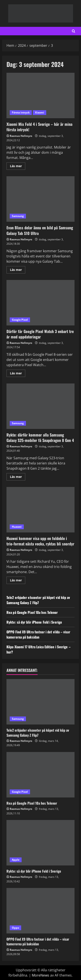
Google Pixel (20, 320)
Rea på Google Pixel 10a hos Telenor (32, 612)
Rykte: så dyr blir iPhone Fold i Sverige (34, 622)
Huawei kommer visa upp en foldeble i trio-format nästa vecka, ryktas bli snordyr (40, 510)
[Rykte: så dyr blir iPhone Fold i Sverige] (40, 843)
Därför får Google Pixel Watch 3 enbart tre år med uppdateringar (40, 303)
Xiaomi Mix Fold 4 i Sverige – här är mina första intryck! (40, 95)
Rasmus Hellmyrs (21, 136)
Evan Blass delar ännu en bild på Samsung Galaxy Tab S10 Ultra (40, 199)
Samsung (18, 216)
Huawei (17, 527)
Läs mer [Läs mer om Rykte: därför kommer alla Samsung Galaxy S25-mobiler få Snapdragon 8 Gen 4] (18, 477)
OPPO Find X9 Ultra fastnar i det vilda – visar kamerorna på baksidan (38, 634)
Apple (16, 860)
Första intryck (21, 112)
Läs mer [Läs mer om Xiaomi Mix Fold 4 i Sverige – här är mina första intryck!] (18, 167)
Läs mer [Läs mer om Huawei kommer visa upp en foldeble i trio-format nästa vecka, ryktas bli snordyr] (18, 581)
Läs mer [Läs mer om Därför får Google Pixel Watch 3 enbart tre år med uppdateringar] (18, 374)
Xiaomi (40, 112)
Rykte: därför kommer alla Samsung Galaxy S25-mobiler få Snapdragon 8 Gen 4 (40, 406)
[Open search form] (74, 31)
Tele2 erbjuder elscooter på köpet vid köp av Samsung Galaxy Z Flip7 (38, 600)
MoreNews (40, 975)
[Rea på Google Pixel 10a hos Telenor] (40, 775)
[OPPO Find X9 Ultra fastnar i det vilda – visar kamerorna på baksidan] (40, 911)
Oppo (15, 928)
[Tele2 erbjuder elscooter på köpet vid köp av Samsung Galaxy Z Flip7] (40, 702)
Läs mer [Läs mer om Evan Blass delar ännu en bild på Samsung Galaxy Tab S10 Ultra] (18, 270)
